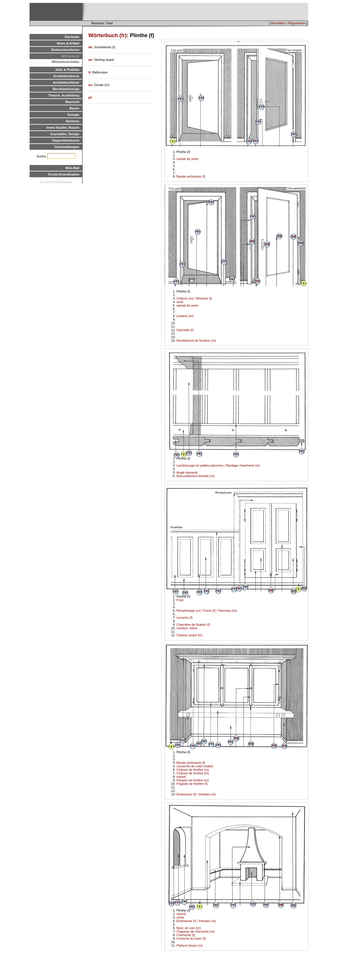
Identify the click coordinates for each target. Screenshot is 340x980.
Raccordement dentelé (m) (195, 476)
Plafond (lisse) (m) (189, 945)
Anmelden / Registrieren (288, 23)
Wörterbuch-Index (66, 62)
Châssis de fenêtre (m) (193, 770)
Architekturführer (66, 82)
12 (267, 244)
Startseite (72, 37)
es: (91, 85)
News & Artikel (68, 43)
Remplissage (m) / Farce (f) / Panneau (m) (207, 611)
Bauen (74, 108)
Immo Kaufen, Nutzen (63, 128)
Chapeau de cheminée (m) (195, 931)
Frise (180, 600)
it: (90, 72)
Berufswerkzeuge (66, 89)
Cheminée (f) (186, 935)
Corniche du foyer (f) (191, 938)
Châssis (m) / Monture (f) (194, 298)
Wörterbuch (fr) (108, 35)
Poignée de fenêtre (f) (192, 784)
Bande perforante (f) (191, 176)
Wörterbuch (70, 56)
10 (252, 241)
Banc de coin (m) (189, 928)
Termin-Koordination (63, 174)
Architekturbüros (66, 76)
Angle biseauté (187, 472)
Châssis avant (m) (189, 635)
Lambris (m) (185, 316)
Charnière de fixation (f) (193, 625)
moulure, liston (187, 628)
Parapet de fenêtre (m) (193, 780)
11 (257, 281)
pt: (90, 97)
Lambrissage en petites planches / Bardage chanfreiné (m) (218, 465)
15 (301, 243)
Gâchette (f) (185, 330)
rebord (181, 777)
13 (279, 236)
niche (180, 917)
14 (293, 237)
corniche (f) (184, 618)
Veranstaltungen (67, 147)
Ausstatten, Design (65, 134)
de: (91, 47)
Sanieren (73, 121)
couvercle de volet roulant (195, 766)
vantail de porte (187, 159)
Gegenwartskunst (66, 140)
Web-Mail (72, 168)
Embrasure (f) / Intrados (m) (196, 794)
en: (91, 60)
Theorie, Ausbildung (64, 95)
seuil (180, 302)
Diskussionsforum (65, 50)
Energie (73, 115)
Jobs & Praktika (67, 70)
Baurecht (72, 102)
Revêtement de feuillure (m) (196, 341)
